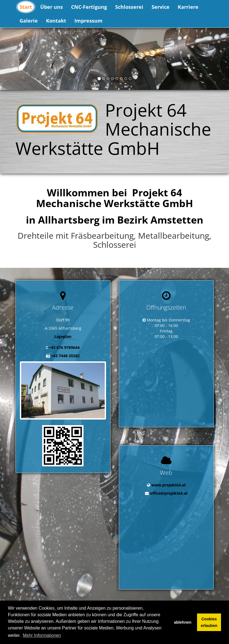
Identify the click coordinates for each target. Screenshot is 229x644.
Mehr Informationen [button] (42, 635)
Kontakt (56, 21)
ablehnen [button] (183, 622)
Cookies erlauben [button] (209, 622)
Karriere (188, 7)
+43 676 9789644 (64, 347)
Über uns (52, 7)
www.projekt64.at (169, 471)
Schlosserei (129, 7)
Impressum (88, 21)
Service (161, 7)
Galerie (29, 21)
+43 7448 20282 (65, 356)
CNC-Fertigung (89, 7)
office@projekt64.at (169, 480)
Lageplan (63, 336)
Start (26, 7)
